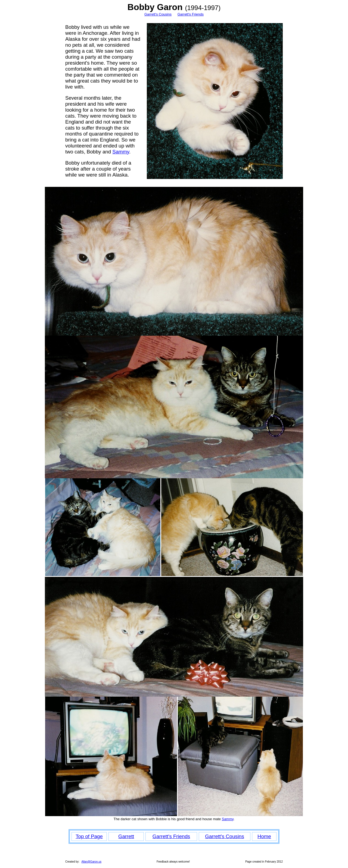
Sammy (121, 152)
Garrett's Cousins (158, 14)
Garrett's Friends (191, 14)
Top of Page (89, 836)
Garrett (126, 836)
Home (264, 836)
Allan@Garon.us (91, 862)
